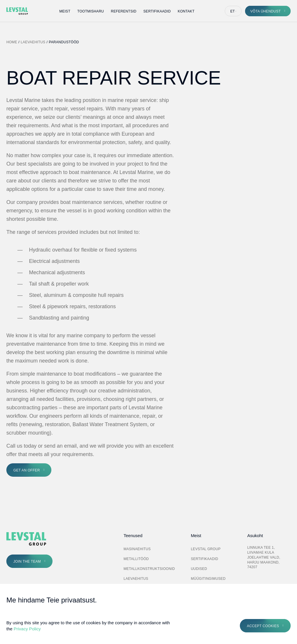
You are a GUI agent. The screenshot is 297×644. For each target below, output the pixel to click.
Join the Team (27, 562)
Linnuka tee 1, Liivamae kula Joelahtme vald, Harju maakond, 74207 (264, 557)
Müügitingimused (208, 579)
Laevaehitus (33, 42)
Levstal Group (206, 549)
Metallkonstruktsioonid (149, 569)
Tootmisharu (91, 11)
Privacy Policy (27, 629)
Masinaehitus (137, 549)
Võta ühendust (266, 11)
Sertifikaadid (157, 11)
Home (12, 42)
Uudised (199, 569)
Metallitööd (136, 559)
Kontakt (186, 11)
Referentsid (124, 11)
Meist (65, 11)
